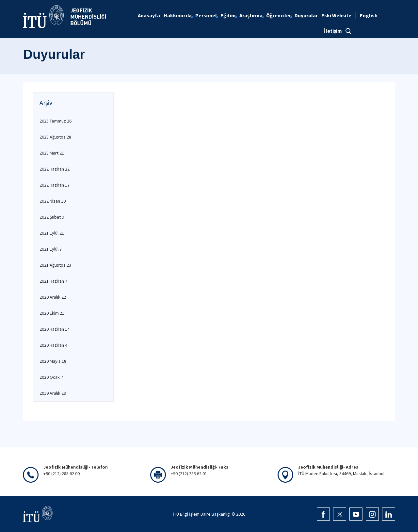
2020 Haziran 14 (55, 329)
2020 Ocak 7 (51, 377)
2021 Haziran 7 (53, 281)
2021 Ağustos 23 (55, 265)
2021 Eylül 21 (52, 233)
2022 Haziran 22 (55, 169)
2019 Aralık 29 (53, 393)
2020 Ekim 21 (52, 313)
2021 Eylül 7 (51, 249)
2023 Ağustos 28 (55, 137)
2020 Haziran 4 (53, 345)
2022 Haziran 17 (55, 185)
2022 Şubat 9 (52, 217)
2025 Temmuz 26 (56, 121)
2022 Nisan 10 (53, 201)
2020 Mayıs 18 (53, 361)
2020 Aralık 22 (53, 297)
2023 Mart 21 (52, 153)
